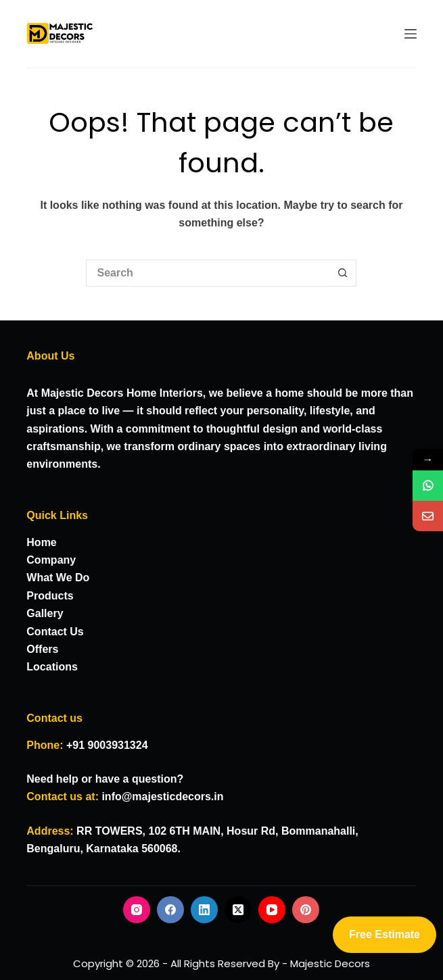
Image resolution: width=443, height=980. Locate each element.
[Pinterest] (306, 910)
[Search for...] (208, 273)
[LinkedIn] (204, 910)
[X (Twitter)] (238, 910)
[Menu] (411, 34)
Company (51, 560)
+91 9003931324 (107, 745)
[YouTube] (272, 910)
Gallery (45, 613)
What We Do (58, 578)
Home (41, 542)
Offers (42, 649)
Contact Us (55, 632)
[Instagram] (137, 910)
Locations (52, 667)
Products (50, 596)
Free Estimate (384, 934)
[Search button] (343, 273)
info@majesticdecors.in (162, 797)
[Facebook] (170, 910)
